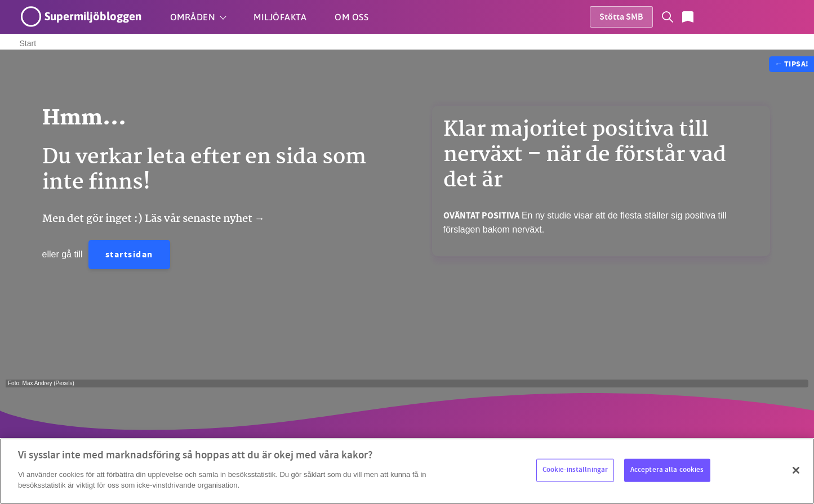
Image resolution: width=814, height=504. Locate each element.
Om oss (352, 17)
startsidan (129, 255)
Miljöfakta (280, 17)
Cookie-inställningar (575, 470)
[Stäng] (796, 470)
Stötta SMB (621, 18)
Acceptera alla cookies (667, 470)
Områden (193, 17)
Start (28, 43)
